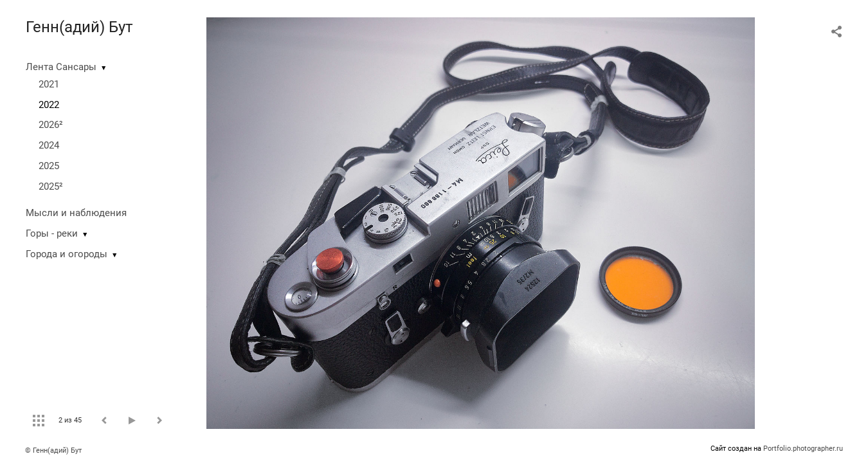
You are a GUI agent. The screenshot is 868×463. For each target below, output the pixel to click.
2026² (51, 125)
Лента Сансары (61, 67)
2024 (49, 145)
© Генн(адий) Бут (53, 450)
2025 (49, 166)
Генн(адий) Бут (79, 27)
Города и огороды (67, 254)
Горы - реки (52, 233)
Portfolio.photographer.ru (803, 449)
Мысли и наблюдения (76, 213)
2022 (49, 105)
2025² (51, 186)
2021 (49, 84)
